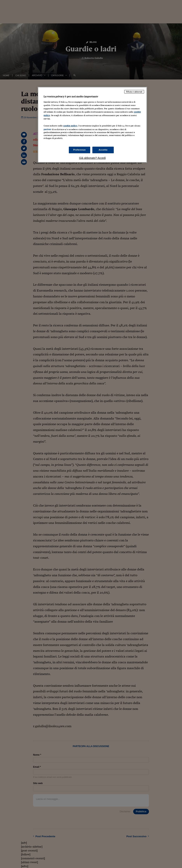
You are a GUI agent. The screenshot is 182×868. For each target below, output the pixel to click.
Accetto (103, 150)
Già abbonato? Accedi (92, 158)
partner (47, 129)
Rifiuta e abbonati (134, 92)
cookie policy (70, 126)
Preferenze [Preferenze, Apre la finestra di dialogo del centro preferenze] (80, 150)
